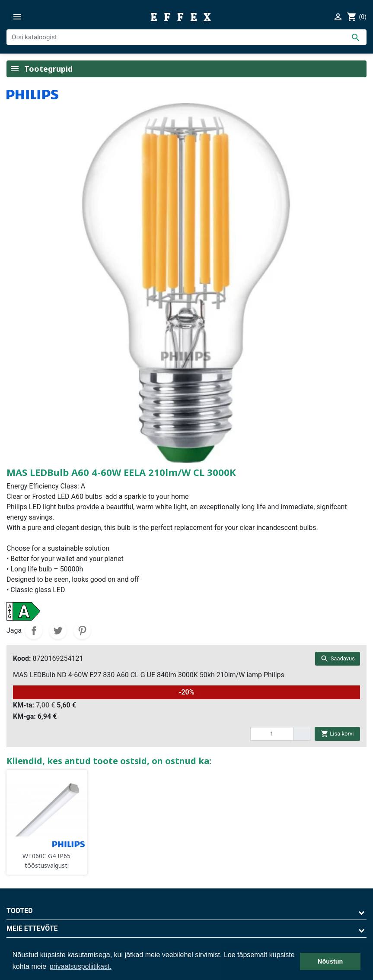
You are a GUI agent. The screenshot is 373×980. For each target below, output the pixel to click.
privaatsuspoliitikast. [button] (81, 966)
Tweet (58, 631)
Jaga (34, 631)
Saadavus (338, 659)
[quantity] (272, 734)
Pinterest (82, 631)
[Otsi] (186, 37)
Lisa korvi (337, 734)
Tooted (20, 911)
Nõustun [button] (330, 961)
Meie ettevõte (32, 928)
